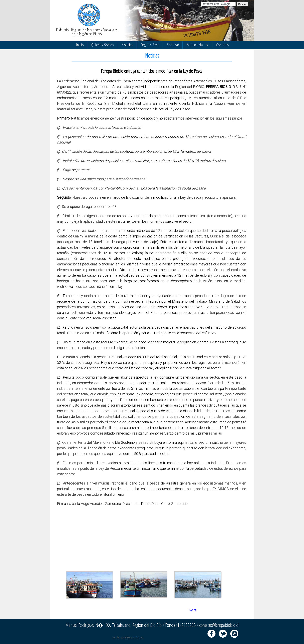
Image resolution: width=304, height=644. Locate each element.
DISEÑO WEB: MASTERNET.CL (128, 638)
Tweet (192, 610)
